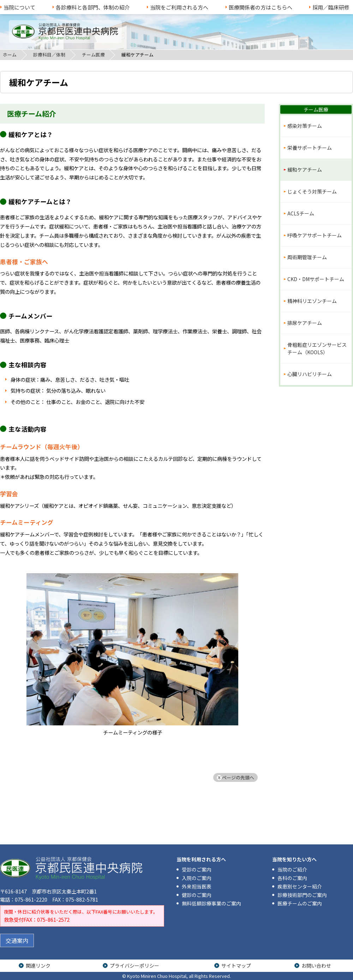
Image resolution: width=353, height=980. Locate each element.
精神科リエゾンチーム (312, 301)
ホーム (10, 55)
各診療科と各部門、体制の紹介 (93, 7)
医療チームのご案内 (300, 903)
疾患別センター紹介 (300, 886)
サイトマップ (236, 966)
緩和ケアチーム (305, 170)
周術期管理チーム (307, 257)
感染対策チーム (305, 126)
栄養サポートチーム (310, 148)
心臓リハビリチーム (310, 374)
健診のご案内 (197, 895)
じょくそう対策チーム (312, 191)
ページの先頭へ (238, 777)
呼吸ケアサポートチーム (315, 235)
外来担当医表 (197, 886)
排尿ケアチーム (305, 323)
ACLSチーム (301, 213)
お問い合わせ (316, 966)
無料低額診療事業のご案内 (211, 903)
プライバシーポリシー (134, 966)
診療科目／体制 (49, 55)
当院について (19, 7)
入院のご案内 (197, 878)
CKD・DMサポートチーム (316, 279)
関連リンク (38, 966)
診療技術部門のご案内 (302, 895)
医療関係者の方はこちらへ (261, 7)
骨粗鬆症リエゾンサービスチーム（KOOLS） (317, 348)
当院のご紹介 (292, 869)
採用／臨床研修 (331, 7)
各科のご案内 (292, 878)
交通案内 (17, 940)
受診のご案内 (197, 869)
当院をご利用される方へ (179, 7)
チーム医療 (93, 55)
